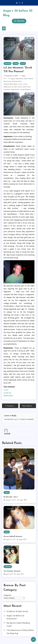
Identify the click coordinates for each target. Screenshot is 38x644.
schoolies (7, 89)
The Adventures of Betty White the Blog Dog (20, 632)
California (8, 567)
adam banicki (28, 79)
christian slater (17, 81)
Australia (7, 63)
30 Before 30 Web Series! (17, 611)
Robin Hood (8, 395)
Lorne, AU (7, 393)
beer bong (7, 81)
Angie (23, 76)
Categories (7, 595)
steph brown (15, 89)
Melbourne (7, 87)
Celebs (16, 63)
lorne (25, 84)
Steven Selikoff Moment (13, 536)
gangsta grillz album (10, 84)
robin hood (26, 87)
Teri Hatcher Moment (12, 571)
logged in (17, 419)
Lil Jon (6, 390)
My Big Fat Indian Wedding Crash (18, 624)
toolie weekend (25, 89)
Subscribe (19, 21)
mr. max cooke (17, 87)
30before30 (19, 79)
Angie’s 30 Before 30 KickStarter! (15, 617)
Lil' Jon (23, 63)
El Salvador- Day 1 (11, 497)
